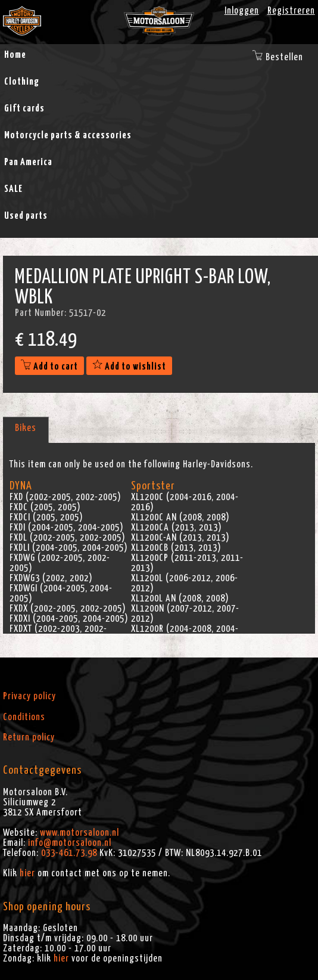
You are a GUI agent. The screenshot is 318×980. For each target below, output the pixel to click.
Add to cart (49, 367)
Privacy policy (29, 696)
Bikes (26, 428)
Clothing (22, 82)
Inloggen (242, 11)
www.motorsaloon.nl (79, 833)
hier (27, 873)
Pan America (28, 162)
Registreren (291, 11)
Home (15, 55)
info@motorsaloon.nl (70, 843)
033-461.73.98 (69, 853)
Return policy (29, 737)
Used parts (26, 216)
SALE (13, 189)
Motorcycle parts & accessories (68, 135)
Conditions (24, 717)
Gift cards (24, 108)
